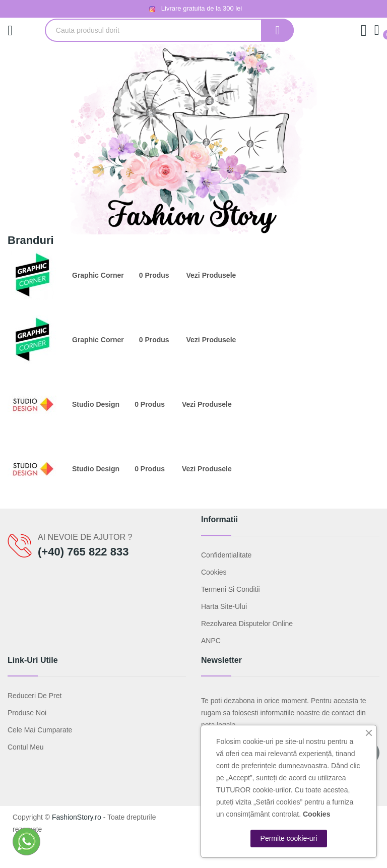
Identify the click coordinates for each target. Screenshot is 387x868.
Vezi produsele (211, 275)
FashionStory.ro (77, 817)
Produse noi (27, 713)
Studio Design (96, 404)
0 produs (154, 275)
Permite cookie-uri (289, 838)
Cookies (214, 572)
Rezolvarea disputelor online (247, 624)
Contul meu (26, 747)
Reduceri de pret (35, 696)
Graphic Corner (98, 275)
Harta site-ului (224, 606)
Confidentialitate (226, 555)
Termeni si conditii (231, 589)
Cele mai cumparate (40, 730)
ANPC (211, 641)
